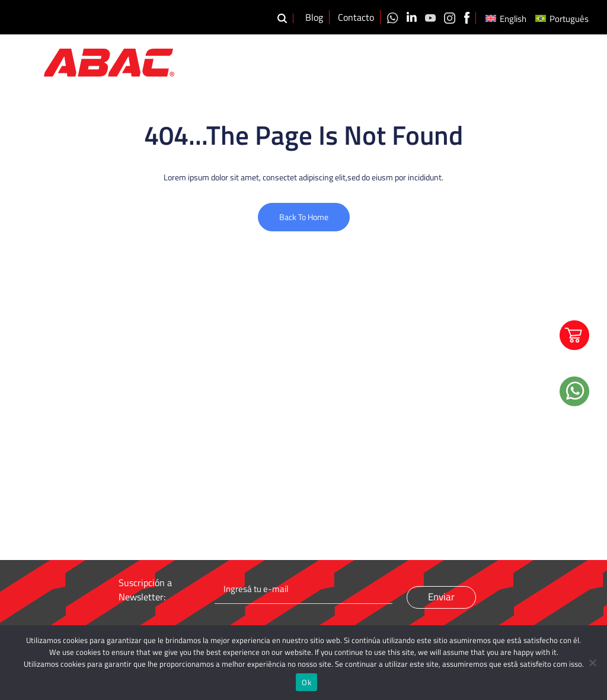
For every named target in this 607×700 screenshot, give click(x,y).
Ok (306, 682)
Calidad (461, 61)
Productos (411, 61)
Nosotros (357, 61)
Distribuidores (550, 61)
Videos (499, 61)
